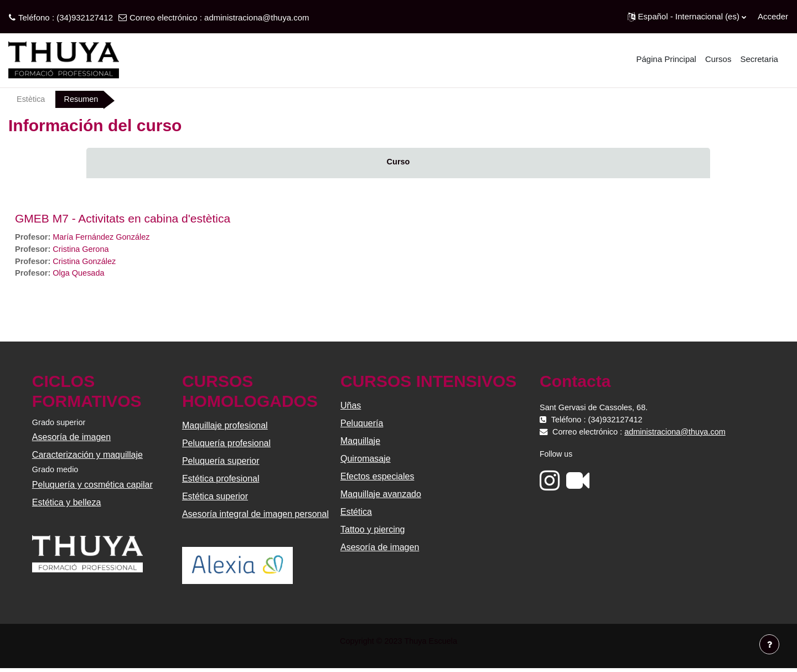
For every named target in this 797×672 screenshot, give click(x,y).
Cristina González (87, 263)
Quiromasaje (366, 461)
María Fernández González (105, 238)
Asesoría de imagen (73, 440)
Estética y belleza (68, 506)
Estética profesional (221, 481)
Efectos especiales (377, 479)
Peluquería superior (221, 464)
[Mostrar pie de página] (769, 644)
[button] (687, 17)
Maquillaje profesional (226, 428)
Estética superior (216, 499)
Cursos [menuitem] (718, 59)
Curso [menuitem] (398, 162)
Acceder (773, 16)
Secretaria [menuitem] (759, 59)
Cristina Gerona (83, 250)
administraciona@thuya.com (257, 17)
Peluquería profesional (227, 446)
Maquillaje (360, 444)
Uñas (351, 408)
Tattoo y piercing (373, 532)
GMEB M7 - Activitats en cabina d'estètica (123, 219)
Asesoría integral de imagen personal (256, 517)
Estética (356, 515)
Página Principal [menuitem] (666, 59)
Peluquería (362, 426)
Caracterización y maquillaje (89, 458)
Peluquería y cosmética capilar (94, 489)
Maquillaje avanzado (381, 497)
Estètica (31, 99)
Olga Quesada (81, 275)
